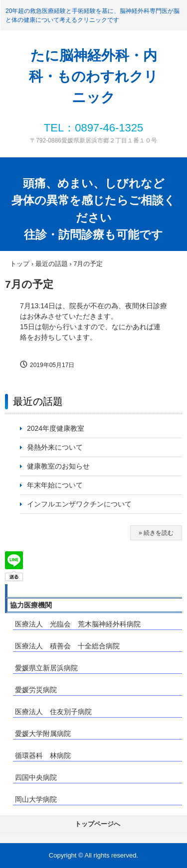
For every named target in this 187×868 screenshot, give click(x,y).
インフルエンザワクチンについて (83, 504)
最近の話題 (38, 401)
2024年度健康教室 (56, 428)
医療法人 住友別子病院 (53, 712)
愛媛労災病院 (36, 690)
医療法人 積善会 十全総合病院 (67, 646)
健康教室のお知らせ (58, 466)
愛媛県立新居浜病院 (46, 668)
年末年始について (55, 485)
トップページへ (97, 824)
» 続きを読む (156, 533)
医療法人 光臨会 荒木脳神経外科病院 (78, 624)
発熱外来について (55, 447)
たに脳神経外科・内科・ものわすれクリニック (93, 76)
